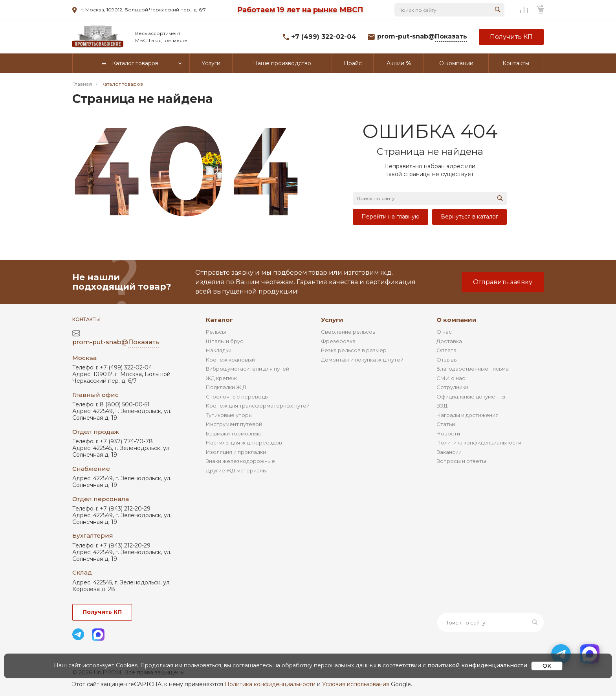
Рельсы (216, 332)
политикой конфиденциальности (477, 665)
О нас (444, 332)
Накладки (219, 350)
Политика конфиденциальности (479, 443)
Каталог (219, 320)
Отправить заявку (503, 282)
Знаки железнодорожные (240, 461)
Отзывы (447, 360)
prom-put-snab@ (422, 37)
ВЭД (442, 406)
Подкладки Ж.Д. (227, 387)
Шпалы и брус (225, 341)
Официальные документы (471, 397)
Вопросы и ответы (461, 461)
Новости (448, 433)
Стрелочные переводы (237, 397)
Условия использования (356, 684)
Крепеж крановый (230, 360)
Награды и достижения (467, 415)
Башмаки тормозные (234, 433)
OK (547, 666)
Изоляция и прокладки (236, 452)
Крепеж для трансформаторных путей (258, 406)
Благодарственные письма (473, 369)
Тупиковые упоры (229, 415)
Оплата (446, 350)
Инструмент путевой (234, 424)
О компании (456, 320)
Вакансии (449, 452)
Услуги (332, 320)
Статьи (446, 424)
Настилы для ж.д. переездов (244, 443)
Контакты (86, 319)
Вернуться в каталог (469, 217)
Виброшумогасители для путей (247, 369)
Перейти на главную (390, 217)
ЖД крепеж (221, 378)
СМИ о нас (451, 378)
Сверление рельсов (348, 332)
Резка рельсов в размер (354, 350)
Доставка (449, 341)
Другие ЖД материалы (236, 470)
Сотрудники (452, 387)
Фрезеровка (338, 341)
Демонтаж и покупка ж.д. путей (362, 360)
